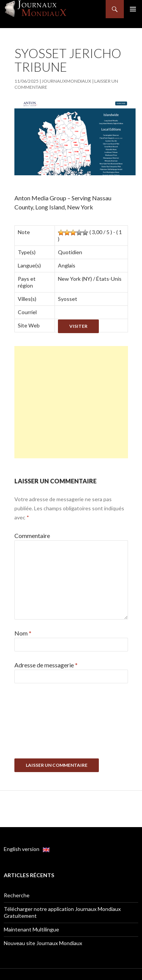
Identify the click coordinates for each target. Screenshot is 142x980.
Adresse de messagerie (46, 665)
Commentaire (32, 536)
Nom (23, 633)
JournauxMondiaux (66, 81)
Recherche (17, 895)
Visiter (78, 326)
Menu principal (133, 9)
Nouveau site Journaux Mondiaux (43, 943)
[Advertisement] (71, 402)
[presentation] (45, 724)
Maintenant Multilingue (31, 929)
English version (27, 849)
